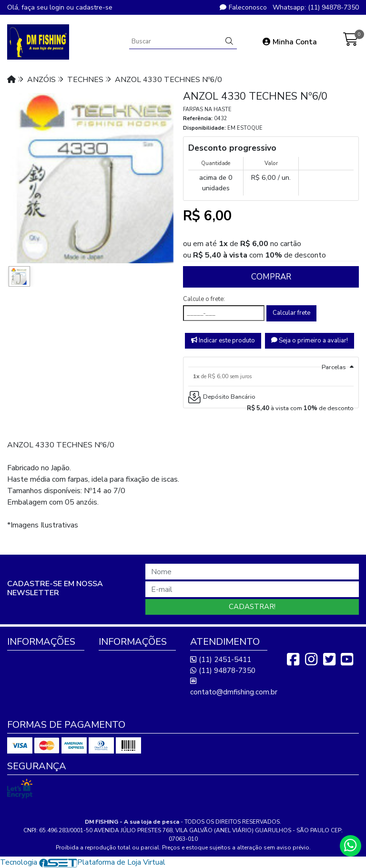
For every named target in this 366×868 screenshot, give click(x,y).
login (58, 7)
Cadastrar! (252, 607)
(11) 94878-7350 (223, 671)
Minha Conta (290, 42)
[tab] (271, 362)
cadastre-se (94, 7)
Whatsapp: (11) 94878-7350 (316, 7)
